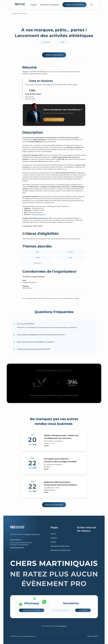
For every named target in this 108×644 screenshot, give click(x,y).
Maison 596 (36, 534)
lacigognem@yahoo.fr (36, 212)
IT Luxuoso (27, 534)
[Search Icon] (92, 5)
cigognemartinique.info (38, 214)
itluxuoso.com (63, 626)
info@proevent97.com (17, 547)
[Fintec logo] (17, 528)
